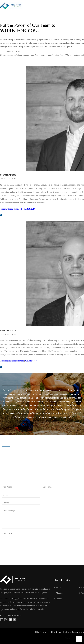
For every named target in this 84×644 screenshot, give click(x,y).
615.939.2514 (29, 209)
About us (58, 593)
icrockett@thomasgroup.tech (12, 361)
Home (57, 587)
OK (79, 639)
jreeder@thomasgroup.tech (11, 209)
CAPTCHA (7, 535)
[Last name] (61, 488)
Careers (58, 599)
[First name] (21, 488)
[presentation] (21, 543)
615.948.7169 (31, 361)
